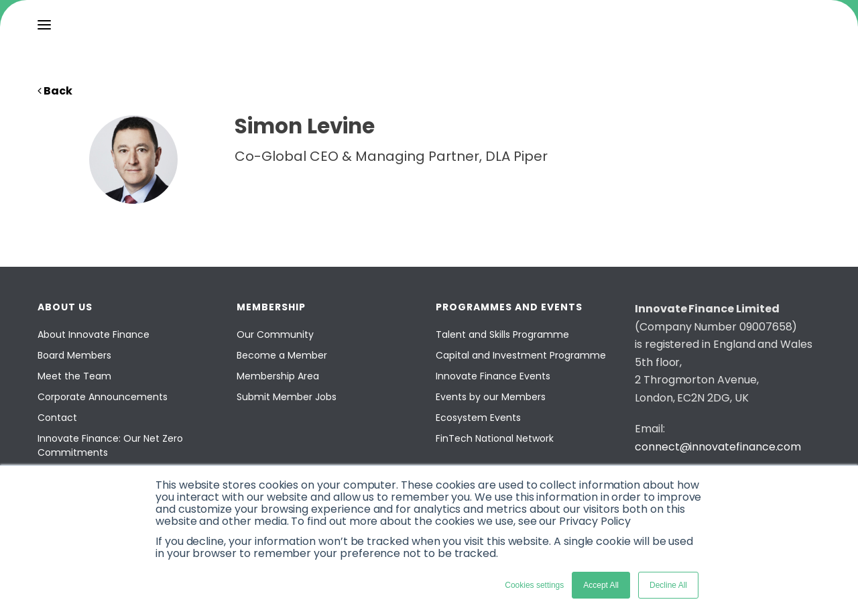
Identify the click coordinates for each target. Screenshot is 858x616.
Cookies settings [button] (534, 585)
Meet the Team (74, 376)
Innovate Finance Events (493, 376)
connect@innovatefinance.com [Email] (718, 447)
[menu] (44, 25)
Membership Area (278, 376)
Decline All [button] (668, 585)
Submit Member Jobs (287, 397)
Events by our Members (491, 397)
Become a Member (282, 355)
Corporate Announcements (103, 397)
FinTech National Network (495, 438)
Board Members (74, 355)
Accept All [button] (601, 585)
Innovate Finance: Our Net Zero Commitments (110, 445)
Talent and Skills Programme (502, 334)
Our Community (275, 334)
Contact (57, 418)
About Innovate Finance (94, 334)
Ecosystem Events (478, 418)
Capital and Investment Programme (521, 355)
